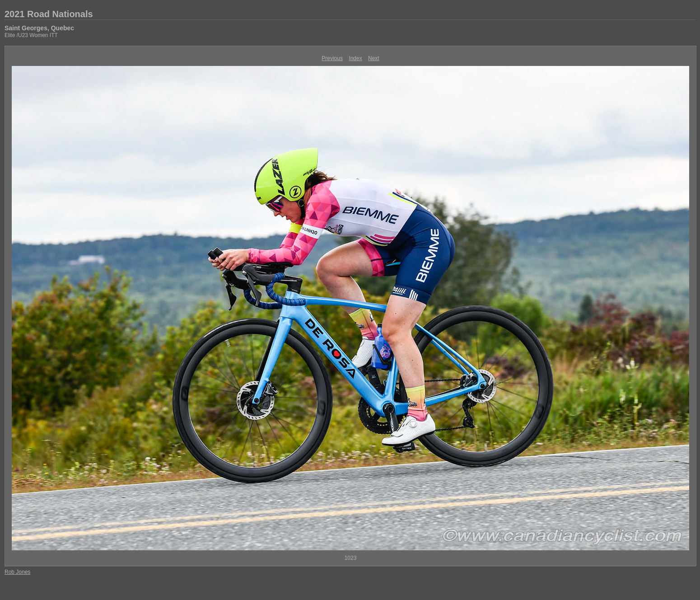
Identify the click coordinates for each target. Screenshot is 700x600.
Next (374, 58)
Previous (332, 58)
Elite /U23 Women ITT (31, 35)
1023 (351, 558)
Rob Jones (17, 572)
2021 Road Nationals (49, 14)
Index (355, 58)
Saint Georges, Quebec (39, 28)
